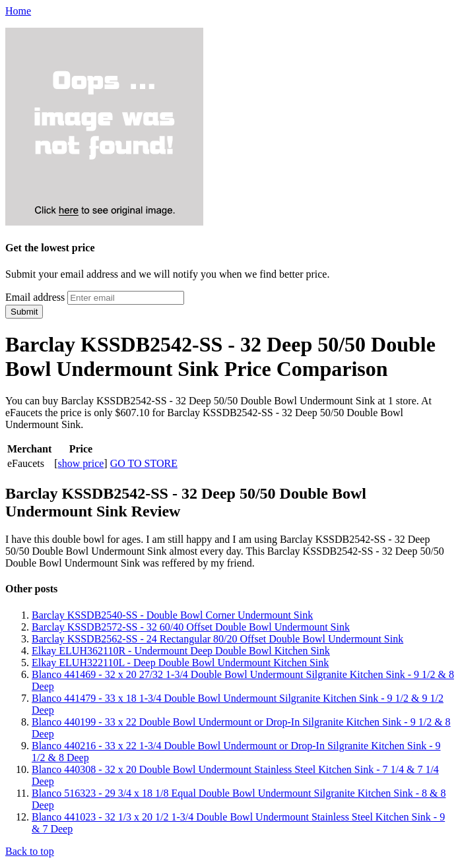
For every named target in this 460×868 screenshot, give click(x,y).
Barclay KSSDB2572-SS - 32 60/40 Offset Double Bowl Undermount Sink (191, 627)
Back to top (30, 851)
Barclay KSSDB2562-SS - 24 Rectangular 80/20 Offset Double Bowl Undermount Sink (217, 639)
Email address (35, 297)
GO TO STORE (144, 463)
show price (81, 463)
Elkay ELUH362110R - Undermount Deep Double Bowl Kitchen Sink (181, 651)
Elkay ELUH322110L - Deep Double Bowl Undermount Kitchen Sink (180, 663)
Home (18, 11)
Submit (24, 312)
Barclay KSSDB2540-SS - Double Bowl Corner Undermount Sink (172, 615)
